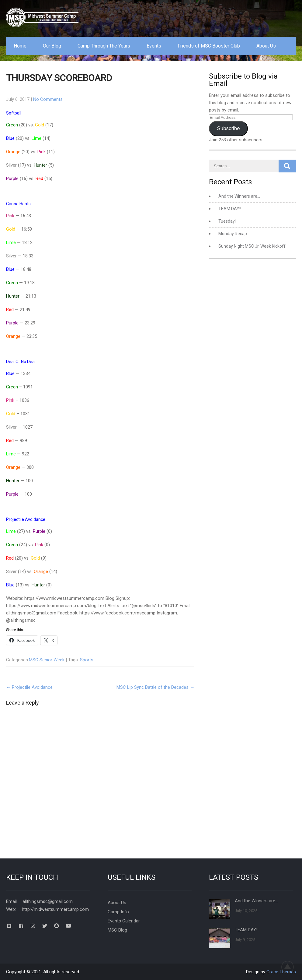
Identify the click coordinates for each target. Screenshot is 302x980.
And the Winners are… (239, 196)
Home (20, 46)
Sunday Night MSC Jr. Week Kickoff (252, 246)
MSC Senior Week (47, 660)
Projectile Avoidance (29, 687)
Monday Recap (233, 234)
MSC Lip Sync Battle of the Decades (155, 687)
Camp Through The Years (104, 46)
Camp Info (118, 912)
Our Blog (52, 46)
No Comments (48, 99)
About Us (266, 46)
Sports (87, 660)
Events (154, 46)
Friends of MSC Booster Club (209, 46)
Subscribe (229, 128)
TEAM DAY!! (230, 209)
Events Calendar (124, 921)
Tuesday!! (227, 221)
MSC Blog (117, 930)
